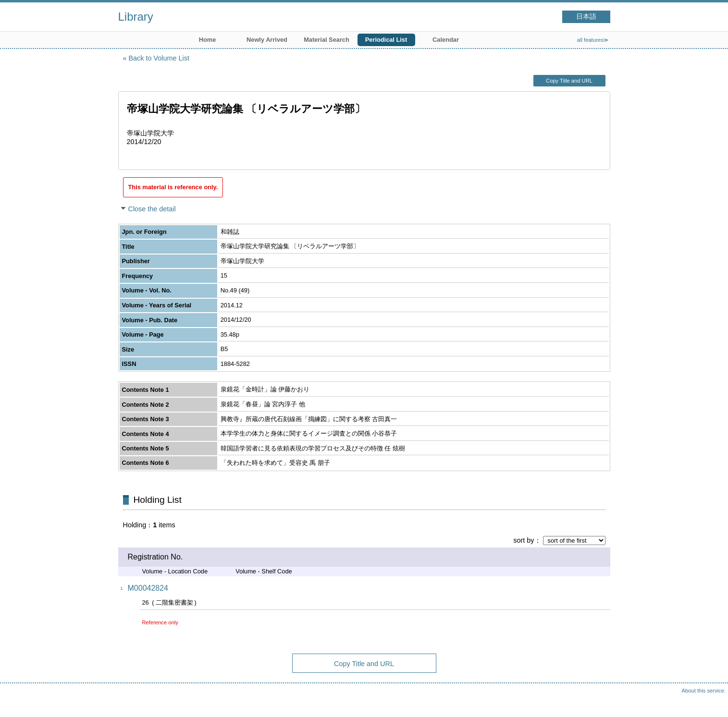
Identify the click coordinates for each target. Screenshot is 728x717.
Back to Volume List (159, 58)
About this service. (704, 691)
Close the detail (152, 209)
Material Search (327, 40)
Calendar (446, 40)
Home (208, 40)
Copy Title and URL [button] (569, 81)
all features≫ (593, 40)
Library (136, 17)
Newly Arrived (267, 40)
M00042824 (148, 588)
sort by (524, 540)
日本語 (586, 17)
